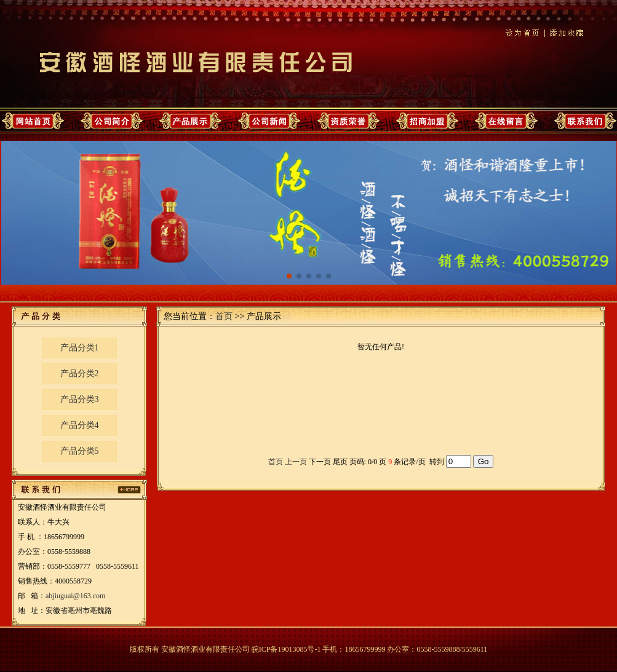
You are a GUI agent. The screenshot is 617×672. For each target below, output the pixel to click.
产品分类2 (80, 374)
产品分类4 (80, 425)
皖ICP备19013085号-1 (286, 649)
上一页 (296, 462)
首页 (224, 316)
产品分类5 (80, 451)
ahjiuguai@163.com (75, 596)
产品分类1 (80, 348)
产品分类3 (80, 399)
